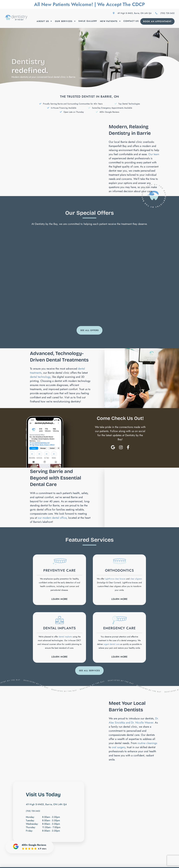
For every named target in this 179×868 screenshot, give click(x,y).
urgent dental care (112, 645)
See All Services (89, 671)
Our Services (65, 21)
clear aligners (136, 579)
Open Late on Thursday (74, 112)
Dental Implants (60, 629)
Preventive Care (59, 571)
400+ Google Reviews (109, 112)
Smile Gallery (88, 21)
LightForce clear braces (115, 579)
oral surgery (119, 748)
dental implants (65, 637)
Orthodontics (119, 571)
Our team (154, 154)
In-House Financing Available (64, 108)
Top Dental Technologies (129, 104)
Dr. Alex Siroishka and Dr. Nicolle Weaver (134, 721)
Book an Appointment (157, 21)
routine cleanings (147, 744)
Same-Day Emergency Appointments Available (112, 108)
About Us (44, 21)
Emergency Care (119, 629)
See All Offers (89, 330)
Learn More (60, 599)
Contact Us (131, 21)
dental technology (40, 377)
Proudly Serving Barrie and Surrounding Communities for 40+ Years (73, 104)
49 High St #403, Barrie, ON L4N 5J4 (132, 13)
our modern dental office (52, 518)
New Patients (110, 21)
